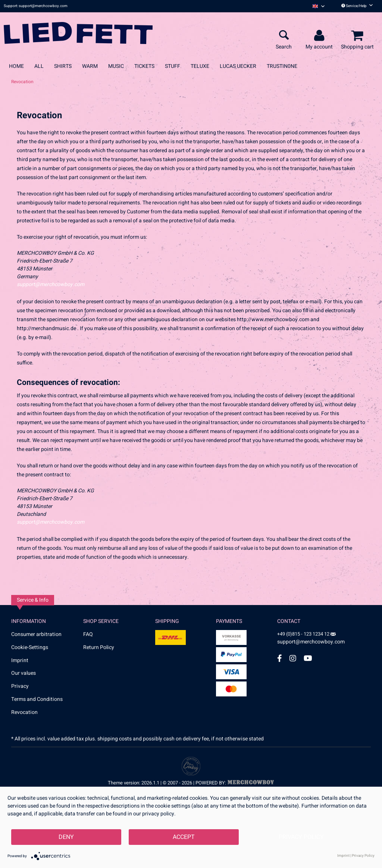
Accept (184, 837)
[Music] (116, 66)
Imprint (20, 660)
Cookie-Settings (30, 647)
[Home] (16, 66)
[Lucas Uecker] (238, 66)
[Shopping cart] (358, 36)
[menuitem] (319, 6)
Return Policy (99, 647)
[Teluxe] (200, 66)
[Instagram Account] (293, 658)
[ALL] (39, 66)
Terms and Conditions (37, 699)
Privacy (20, 686)
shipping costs (115, 739)
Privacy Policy (301, 837)
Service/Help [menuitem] (357, 6)
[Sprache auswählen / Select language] (319, 6)
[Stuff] (173, 66)
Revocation (24, 712)
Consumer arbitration (36, 634)
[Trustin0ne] (282, 66)
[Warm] (90, 66)
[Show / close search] (284, 36)
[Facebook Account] (280, 658)
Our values (24, 673)
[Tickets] (144, 66)
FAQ (88, 634)
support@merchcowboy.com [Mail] (311, 639)
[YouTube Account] (308, 658)
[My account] (320, 36)
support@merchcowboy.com (51, 284)
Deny (66, 837)
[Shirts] (63, 66)
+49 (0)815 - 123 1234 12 (304, 634)
